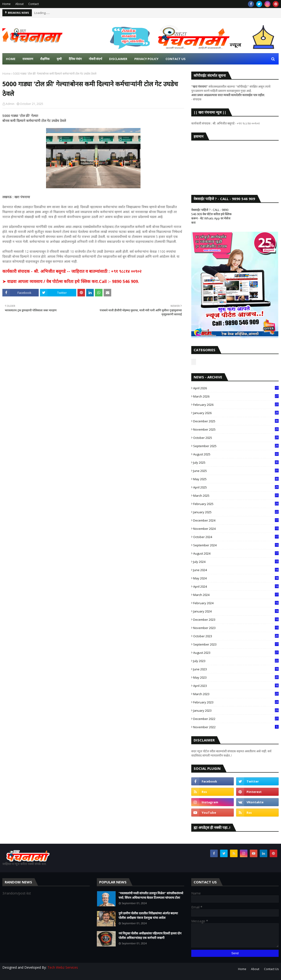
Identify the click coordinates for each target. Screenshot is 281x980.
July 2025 (236, 462)
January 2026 (236, 413)
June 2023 (236, 669)
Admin (10, 104)
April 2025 (236, 487)
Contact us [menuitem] (176, 59)
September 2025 (236, 446)
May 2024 (236, 578)
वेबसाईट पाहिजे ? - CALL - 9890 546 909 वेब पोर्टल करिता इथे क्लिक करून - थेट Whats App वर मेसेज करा (211, 216)
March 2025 (236, 496)
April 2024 (236, 586)
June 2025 (236, 471)
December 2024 (236, 520)
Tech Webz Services (63, 967)
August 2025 (236, 454)
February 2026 (236, 405)
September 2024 (236, 545)
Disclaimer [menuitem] (118, 59)
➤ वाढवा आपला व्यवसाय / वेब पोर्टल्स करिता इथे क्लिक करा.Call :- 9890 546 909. (71, 281)
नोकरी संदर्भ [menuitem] (95, 59)
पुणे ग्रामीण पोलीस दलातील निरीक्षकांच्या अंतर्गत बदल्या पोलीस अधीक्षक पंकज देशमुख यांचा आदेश (148, 916)
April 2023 (236, 686)
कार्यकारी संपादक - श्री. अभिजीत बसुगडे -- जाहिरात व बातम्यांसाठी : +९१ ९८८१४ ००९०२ (72, 271)
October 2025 (236, 438)
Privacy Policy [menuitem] (146, 59)
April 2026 (236, 388)
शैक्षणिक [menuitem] (45, 59)
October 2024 (236, 537)
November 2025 (236, 429)
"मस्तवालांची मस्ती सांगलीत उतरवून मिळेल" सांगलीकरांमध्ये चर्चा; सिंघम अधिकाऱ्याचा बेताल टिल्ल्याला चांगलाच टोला (151, 895)
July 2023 (236, 661)
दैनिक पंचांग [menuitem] (75, 59)
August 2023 (236, 653)
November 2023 (236, 628)
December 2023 (236, 620)
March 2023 (236, 694)
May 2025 (236, 479)
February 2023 (236, 702)
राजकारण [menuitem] (28, 59)
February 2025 (236, 504)
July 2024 (236, 562)
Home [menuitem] (11, 59)
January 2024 (236, 611)
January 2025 (236, 512)
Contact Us (271, 969)
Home (6, 4)
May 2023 (236, 677)
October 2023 (236, 636)
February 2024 (236, 603)
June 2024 (236, 570)
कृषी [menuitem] (59, 59)
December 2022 (236, 719)
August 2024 (236, 553)
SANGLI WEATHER (235, 163)
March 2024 (236, 595)
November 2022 (236, 727)
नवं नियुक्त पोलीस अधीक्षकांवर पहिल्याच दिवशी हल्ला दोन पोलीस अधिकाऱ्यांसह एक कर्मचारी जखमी (150, 936)
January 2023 (236, 710)
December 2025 (236, 421)
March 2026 (236, 396)
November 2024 (236, 529)
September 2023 (236, 644)
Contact (34, 4)
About (19, 4)
